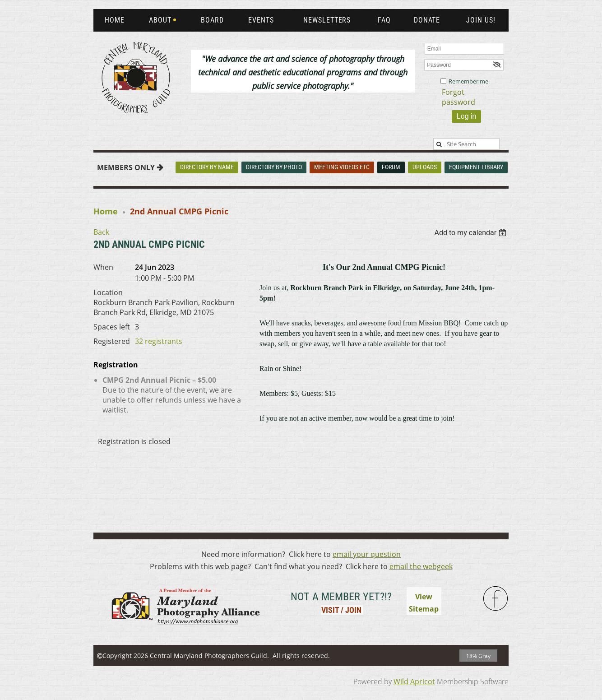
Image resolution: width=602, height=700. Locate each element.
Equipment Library (476, 167)
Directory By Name (207, 167)
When (103, 267)
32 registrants (159, 341)
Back (101, 232)
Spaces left (112, 327)
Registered (112, 341)
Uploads (425, 167)
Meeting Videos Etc (342, 167)
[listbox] (471, 233)
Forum (391, 167)
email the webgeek (421, 566)
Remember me (468, 81)
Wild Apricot (414, 681)
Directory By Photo (274, 167)
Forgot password (458, 97)
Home (106, 211)
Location (108, 292)
